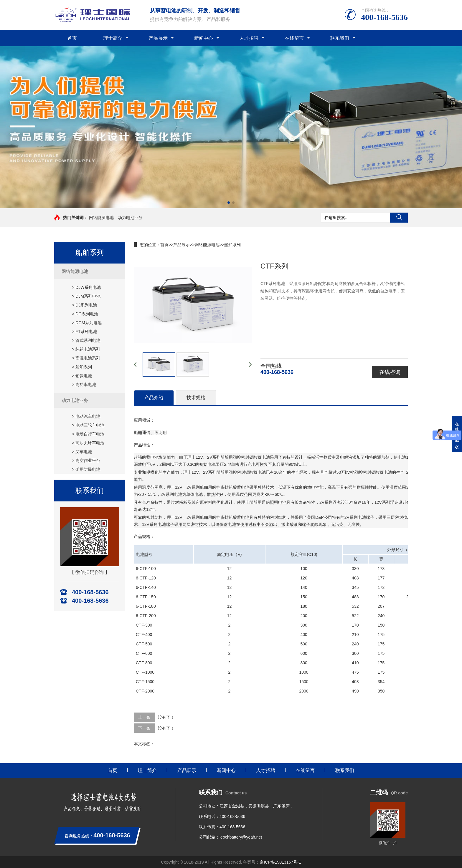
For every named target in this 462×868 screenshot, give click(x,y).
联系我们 (340, 38)
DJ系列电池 (86, 305)
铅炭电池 (84, 376)
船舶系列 (84, 367)
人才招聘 (249, 38)
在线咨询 (390, 372)
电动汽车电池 (88, 416)
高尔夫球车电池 (90, 443)
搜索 (399, 218)
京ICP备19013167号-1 (280, 862)
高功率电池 (86, 385)
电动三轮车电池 (90, 425)
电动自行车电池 (90, 434)
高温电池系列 (88, 358)
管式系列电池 (88, 340)
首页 (72, 38)
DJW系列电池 (88, 287)
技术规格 (196, 398)
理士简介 (113, 38)
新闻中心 (204, 38)
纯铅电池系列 (88, 349)
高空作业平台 (88, 460)
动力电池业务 (130, 218)
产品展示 (158, 38)
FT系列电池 (86, 332)
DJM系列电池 (88, 296)
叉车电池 (84, 452)
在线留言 (294, 38)
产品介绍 (154, 398)
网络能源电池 (101, 218)
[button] (229, 203)
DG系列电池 (87, 314)
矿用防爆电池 (88, 469)
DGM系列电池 (89, 323)
